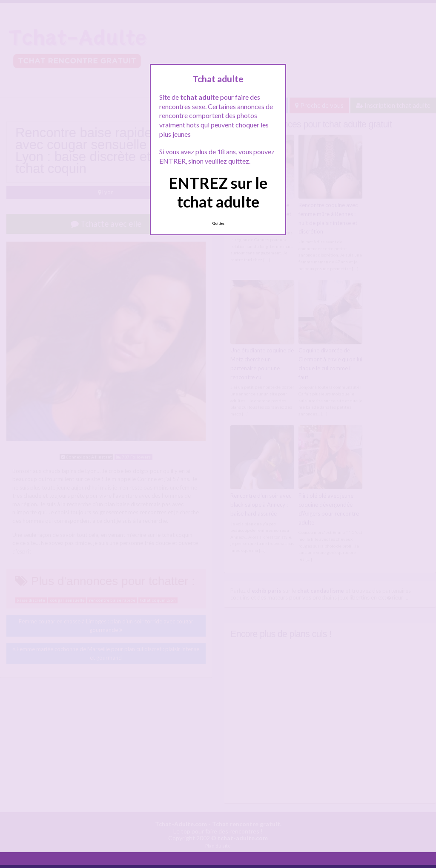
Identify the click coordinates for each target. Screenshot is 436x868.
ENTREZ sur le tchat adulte (218, 192)
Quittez (218, 223)
